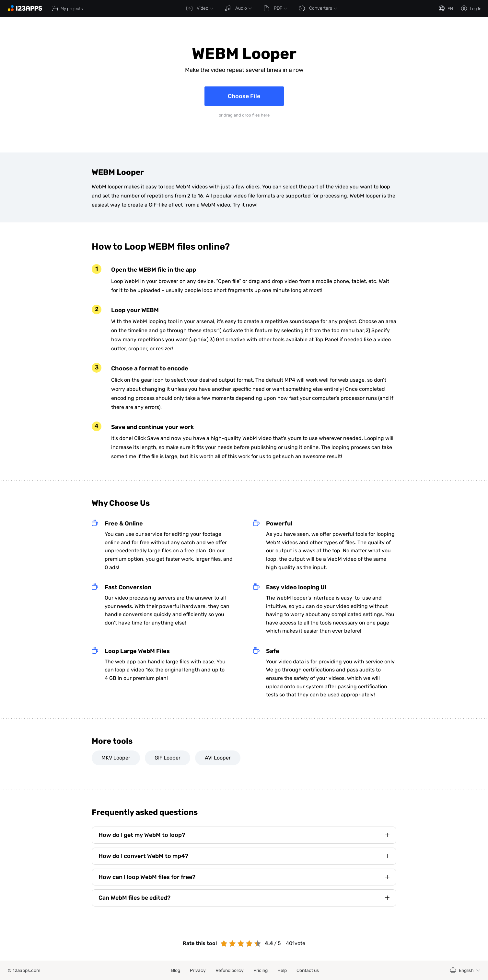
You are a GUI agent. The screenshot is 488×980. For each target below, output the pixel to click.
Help (282, 970)
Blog (176, 970)
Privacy (198, 970)
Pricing (261, 970)
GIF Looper (168, 758)
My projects (67, 8)
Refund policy (230, 970)
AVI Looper (218, 758)
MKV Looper (116, 758)
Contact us (308, 970)
